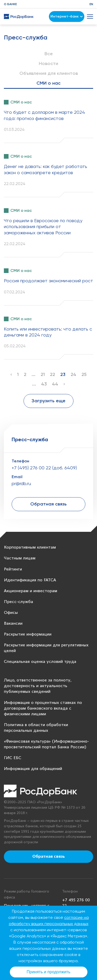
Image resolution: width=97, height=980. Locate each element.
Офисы (11, 613)
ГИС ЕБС (13, 758)
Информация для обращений (33, 769)
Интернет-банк (67, 16)
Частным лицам (20, 558)
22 (53, 374)
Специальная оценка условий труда (40, 662)
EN (91, 4)
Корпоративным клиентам (30, 547)
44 (55, 384)
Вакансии (13, 624)
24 (73, 374)
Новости (48, 63)
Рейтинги (13, 569)
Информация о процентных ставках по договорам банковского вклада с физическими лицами (43, 708)
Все (49, 54)
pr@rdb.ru (21, 483)
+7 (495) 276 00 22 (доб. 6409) (44, 468)
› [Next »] (64, 384)
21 (43, 374)
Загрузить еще (48, 401)
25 (84, 374)
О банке (10, 4)
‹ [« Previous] (11, 374)
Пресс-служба (18, 602)
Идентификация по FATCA (30, 580)
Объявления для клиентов (49, 73)
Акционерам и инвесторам (31, 591)
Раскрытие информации (28, 634)
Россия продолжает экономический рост (48, 281)
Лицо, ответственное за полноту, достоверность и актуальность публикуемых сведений (38, 686)
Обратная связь (48, 504)
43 (44, 384)
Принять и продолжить (48, 972)
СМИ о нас (48, 83)
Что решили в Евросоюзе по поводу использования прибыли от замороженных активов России (43, 227)
